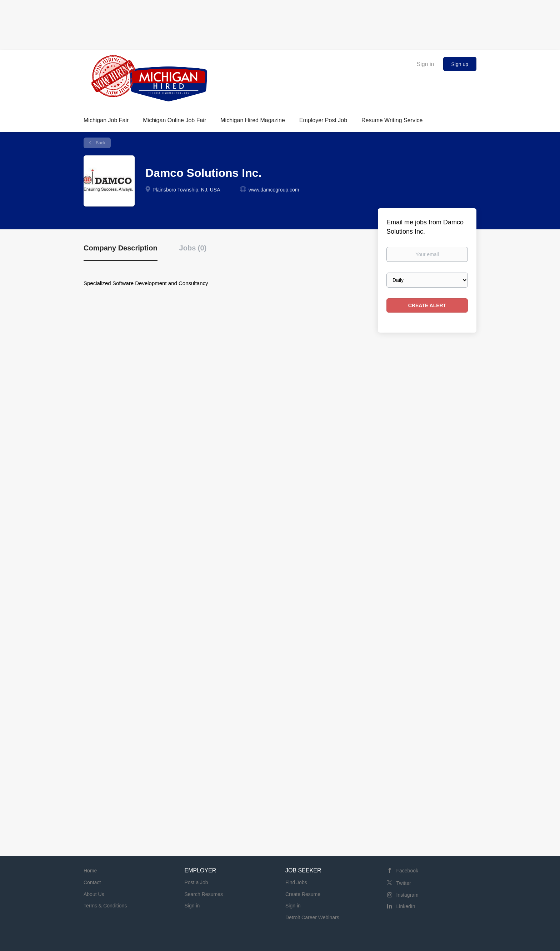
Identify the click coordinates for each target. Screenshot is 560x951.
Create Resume (303, 894)
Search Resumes (204, 894)
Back (100, 143)
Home (90, 871)
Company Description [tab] (121, 248)
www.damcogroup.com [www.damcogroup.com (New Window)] (274, 190)
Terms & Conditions (105, 906)
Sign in (426, 64)
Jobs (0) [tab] (193, 248)
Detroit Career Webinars (312, 917)
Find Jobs (296, 882)
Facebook (407, 871)
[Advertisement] (280, 23)
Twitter (404, 883)
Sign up (460, 64)
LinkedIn (406, 906)
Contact (92, 882)
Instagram (407, 895)
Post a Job (196, 882)
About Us (94, 894)
